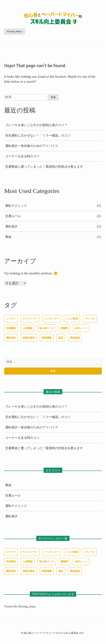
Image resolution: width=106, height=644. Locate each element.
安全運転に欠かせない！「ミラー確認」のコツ (38, 135)
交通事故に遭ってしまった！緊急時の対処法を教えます (44, 167)
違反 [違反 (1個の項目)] (61, 338)
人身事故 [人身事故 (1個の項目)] (28, 328)
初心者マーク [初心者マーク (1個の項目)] (47, 328)
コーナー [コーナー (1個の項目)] (11, 319)
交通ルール (13, 216)
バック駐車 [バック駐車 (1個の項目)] (72, 319)
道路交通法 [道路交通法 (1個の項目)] (29, 338)
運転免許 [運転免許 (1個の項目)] (11, 338)
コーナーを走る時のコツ (22, 156)
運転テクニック (16, 206)
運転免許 (11, 226)
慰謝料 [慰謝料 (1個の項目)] (65, 328)
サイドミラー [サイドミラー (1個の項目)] (30, 319)
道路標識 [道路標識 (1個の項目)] (47, 338)
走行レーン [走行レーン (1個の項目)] (81, 328)
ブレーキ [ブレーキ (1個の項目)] (90, 319)
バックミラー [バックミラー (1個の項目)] (52, 319)
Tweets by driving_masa (20, 606)
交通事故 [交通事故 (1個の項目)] (11, 328)
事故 (8, 237)
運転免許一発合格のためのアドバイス (32, 146)
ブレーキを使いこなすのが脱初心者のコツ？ (36, 125)
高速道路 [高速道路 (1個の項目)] (75, 338)
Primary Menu (15, 32)
